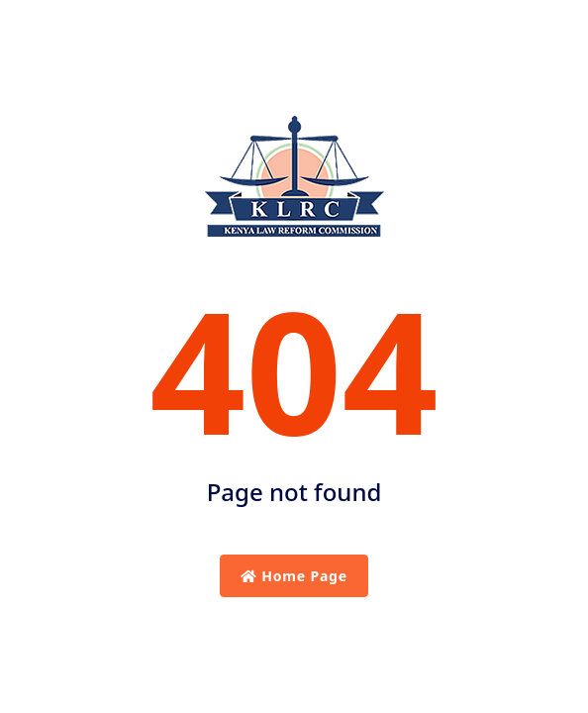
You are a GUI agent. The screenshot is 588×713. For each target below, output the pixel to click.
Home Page (294, 576)
